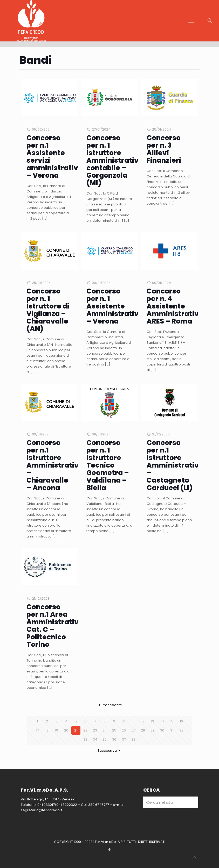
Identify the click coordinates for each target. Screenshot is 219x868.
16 (181, 721)
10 (124, 721)
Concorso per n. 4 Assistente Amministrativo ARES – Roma (175, 306)
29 (153, 730)
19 (57, 730)
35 (105, 739)
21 (76, 730)
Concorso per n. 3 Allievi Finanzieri (164, 149)
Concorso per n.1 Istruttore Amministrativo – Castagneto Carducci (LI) (175, 465)
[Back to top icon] (194, 857)
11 (133, 721)
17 (37, 730)
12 (143, 721)
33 (85, 739)
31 (172, 730)
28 (143, 730)
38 (133, 739)
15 (172, 721)
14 (162, 721)
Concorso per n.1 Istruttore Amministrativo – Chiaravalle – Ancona (55, 465)
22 (85, 730)
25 (114, 730)
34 (95, 739)
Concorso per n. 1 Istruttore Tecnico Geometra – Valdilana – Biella (108, 465)
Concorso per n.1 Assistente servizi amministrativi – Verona (53, 157)
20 (66, 730)
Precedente (109, 705)
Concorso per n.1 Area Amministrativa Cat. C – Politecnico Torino (55, 626)
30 (162, 730)
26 (124, 730)
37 (124, 739)
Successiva (109, 751)
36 (114, 739)
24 (105, 730)
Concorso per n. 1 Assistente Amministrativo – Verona (115, 306)
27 (134, 730)
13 (153, 721)
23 (95, 730)
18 (47, 730)
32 (181, 730)
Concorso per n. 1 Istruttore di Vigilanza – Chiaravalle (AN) (48, 310)
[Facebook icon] (110, 849)
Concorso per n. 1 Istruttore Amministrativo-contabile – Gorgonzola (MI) (117, 160)
